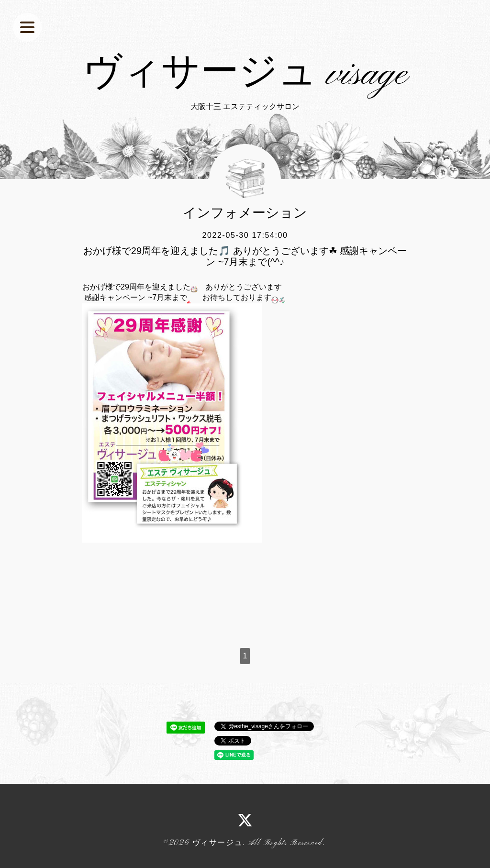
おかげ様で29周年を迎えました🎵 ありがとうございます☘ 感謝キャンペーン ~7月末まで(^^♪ (245, 256)
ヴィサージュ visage (245, 75)
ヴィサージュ (218, 843)
